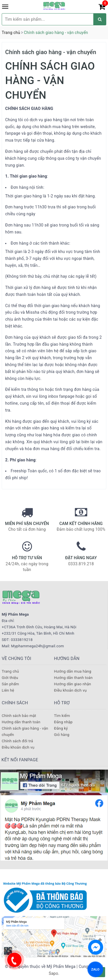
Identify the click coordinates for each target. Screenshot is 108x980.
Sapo (53, 973)
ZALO (95, 969)
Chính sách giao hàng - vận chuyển (51, 52)
